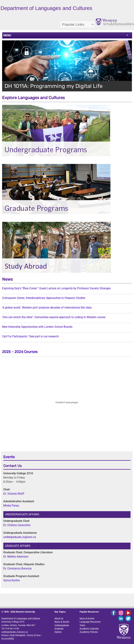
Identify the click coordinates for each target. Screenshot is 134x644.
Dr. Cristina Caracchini (17, 525)
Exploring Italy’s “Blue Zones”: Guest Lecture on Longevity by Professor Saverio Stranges (56, 288)
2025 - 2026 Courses (20, 352)
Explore (58, 632)
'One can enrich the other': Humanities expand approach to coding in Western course (54, 317)
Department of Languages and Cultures (21, 618)
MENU (7, 35)
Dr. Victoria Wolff (14, 494)
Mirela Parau (11, 506)
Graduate (59, 629)
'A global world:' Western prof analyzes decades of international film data (47, 307)
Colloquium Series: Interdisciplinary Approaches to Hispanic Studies (44, 298)
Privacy (5, 635)
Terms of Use (33, 635)
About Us (59, 618)
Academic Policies (89, 632)
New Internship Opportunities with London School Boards (37, 327)
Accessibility (8, 638)
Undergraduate (62, 625)
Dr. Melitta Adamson (16, 557)
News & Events (62, 622)
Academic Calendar (89, 629)
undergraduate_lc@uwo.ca (20, 537)
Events (9, 457)
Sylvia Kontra (12, 580)
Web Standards (18, 635)
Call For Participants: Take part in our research (30, 336)
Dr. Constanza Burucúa (17, 568)
